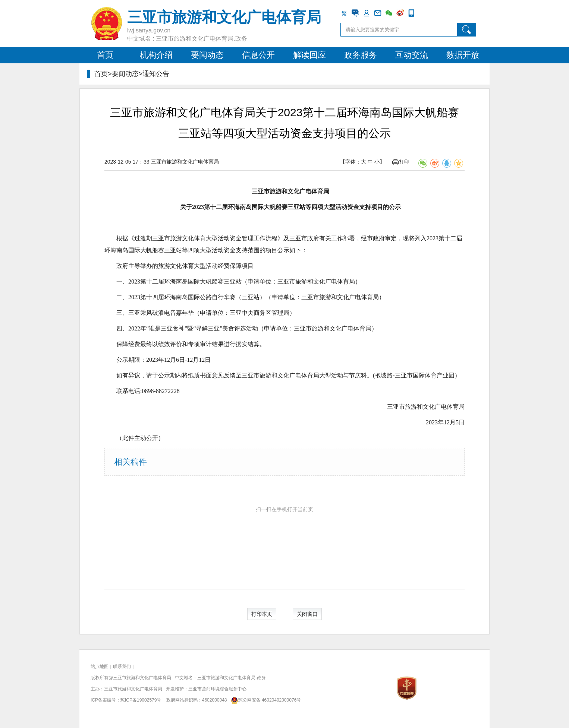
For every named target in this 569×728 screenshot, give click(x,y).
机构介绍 (156, 55)
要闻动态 (207, 55)
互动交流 (412, 55)
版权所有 (100, 678)
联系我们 (122, 667)
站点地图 (100, 667)
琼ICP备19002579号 (141, 700)
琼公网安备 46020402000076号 (265, 700)
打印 (401, 162)
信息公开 (258, 55)
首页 (105, 55)
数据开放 (463, 55)
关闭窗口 (307, 614)
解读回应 (309, 55)
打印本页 (262, 614)
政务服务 (361, 55)
